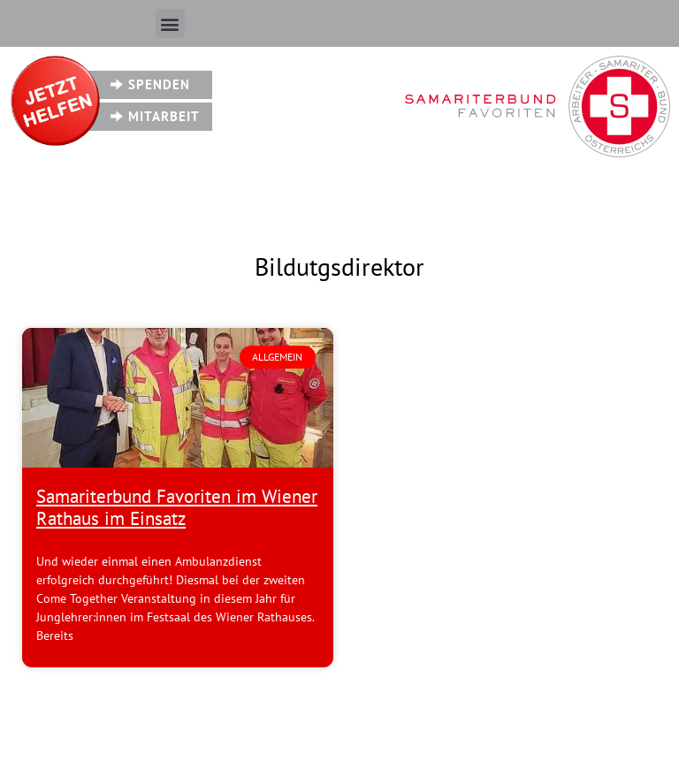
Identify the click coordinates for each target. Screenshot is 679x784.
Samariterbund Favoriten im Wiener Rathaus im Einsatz (177, 507)
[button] (170, 23)
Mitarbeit (164, 116)
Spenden (159, 84)
